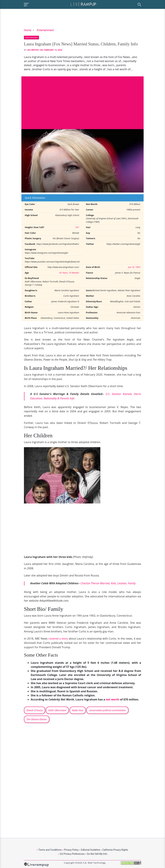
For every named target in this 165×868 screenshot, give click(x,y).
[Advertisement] (82, 100)
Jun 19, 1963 (134, 267)
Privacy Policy (71, 850)
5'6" (77, 227)
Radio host (78, 710)
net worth (112, 699)
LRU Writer (33, 50)
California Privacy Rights (115, 850)
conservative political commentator (107, 710)
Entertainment (45, 30)
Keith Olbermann (57, 710)
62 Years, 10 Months (69, 273)
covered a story (58, 639)
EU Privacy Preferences (72, 854)
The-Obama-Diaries (37, 719)
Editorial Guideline (90, 850)
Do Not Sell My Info (97, 854)
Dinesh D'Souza (35, 710)
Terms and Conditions (50, 850)
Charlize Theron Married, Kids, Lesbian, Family (108, 583)
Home (28, 30)
